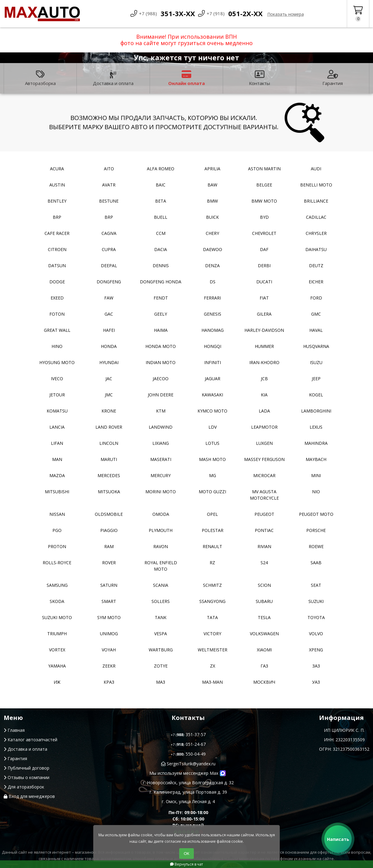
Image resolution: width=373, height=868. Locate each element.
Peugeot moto (316, 514)
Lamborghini (316, 411)
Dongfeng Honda (161, 282)
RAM (109, 546)
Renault (212, 546)
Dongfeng (109, 282)
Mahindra (316, 443)
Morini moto (161, 492)
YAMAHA (57, 666)
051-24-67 (188, 744)
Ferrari (212, 298)
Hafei (109, 330)
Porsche (316, 530)
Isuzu (316, 362)
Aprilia (212, 169)
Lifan (57, 443)
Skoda (57, 601)
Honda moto (161, 346)
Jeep (316, 379)
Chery (212, 233)
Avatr (109, 185)
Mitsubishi (57, 492)
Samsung (57, 585)
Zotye (161, 666)
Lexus (316, 427)
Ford (316, 298)
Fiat (264, 298)
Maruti (109, 459)
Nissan (57, 514)
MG (213, 475)
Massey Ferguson (264, 459)
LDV (213, 427)
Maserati (161, 459)
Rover (109, 563)
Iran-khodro (264, 362)
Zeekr (109, 666)
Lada (264, 411)
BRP (57, 217)
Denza (212, 266)
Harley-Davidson (264, 330)
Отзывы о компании (27, 777)
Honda (109, 346)
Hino (57, 346)
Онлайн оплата (187, 78)
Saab (316, 563)
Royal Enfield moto (161, 566)
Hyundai (109, 362)
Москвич (264, 682)
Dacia (161, 249)
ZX (213, 666)
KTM (161, 411)
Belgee (264, 185)
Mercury (161, 475)
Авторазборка (40, 78)
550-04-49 (188, 754)
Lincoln (109, 443)
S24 (264, 563)
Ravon (161, 546)
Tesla (264, 617)
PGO (57, 530)
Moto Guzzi (212, 492)
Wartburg (161, 650)
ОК (187, 854)
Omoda (161, 514)
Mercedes (109, 475)
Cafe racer (57, 233)
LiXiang (161, 443)
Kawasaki (212, 395)
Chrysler (316, 233)
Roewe (316, 546)
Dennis (161, 266)
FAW (109, 298)
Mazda (57, 475)
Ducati (264, 282)
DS (213, 282)
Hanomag (213, 330)
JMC (109, 395)
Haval (316, 330)
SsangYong (212, 601)
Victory (212, 634)
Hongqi (213, 346)
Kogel (316, 395)
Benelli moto (316, 185)
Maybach (316, 459)
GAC (109, 314)
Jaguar (213, 379)
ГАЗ (264, 666)
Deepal (109, 266)
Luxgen (264, 443)
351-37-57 (188, 734)
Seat (316, 585)
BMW (212, 201)
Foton (57, 314)
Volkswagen (264, 634)
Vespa (161, 634)
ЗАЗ (316, 666)
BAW (212, 185)
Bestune (109, 201)
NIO (316, 492)
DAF (264, 249)
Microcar (264, 475)
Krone (109, 411)
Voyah (109, 650)
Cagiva (109, 233)
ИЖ (57, 682)
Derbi (264, 266)
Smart (109, 601)
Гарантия (333, 78)
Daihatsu (316, 249)
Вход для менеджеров (29, 796)
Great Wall (57, 330)
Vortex (57, 650)
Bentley (57, 201)
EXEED (57, 298)
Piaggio (109, 530)
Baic (161, 185)
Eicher (316, 282)
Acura (57, 169)
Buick (212, 217)
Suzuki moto (57, 617)
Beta (161, 201)
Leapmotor (264, 427)
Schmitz (212, 585)
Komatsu (57, 411)
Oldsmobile (109, 514)
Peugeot (264, 514)
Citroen (57, 249)
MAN (57, 459)
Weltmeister (213, 650)
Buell (161, 217)
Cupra (109, 249)
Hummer (264, 346)
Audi (316, 169)
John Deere (161, 395)
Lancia (57, 427)
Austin (57, 185)
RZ (212, 563)
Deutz (316, 266)
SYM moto (109, 617)
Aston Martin (264, 169)
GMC (316, 314)
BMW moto (264, 201)
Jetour (57, 395)
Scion (264, 585)
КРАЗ (109, 682)
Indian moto (161, 362)
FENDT (161, 298)
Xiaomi (264, 650)
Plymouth (161, 530)
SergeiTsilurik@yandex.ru (188, 764)
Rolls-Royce (57, 563)
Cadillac (316, 217)
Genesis (213, 314)
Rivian (264, 546)
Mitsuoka (109, 492)
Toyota (316, 617)
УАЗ (316, 682)
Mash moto (212, 459)
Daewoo (213, 249)
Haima (161, 330)
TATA (212, 617)
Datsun (57, 266)
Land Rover (109, 427)
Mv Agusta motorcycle (264, 495)
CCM (161, 233)
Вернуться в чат (187, 864)
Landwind (161, 427)
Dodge (57, 282)
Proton (57, 546)
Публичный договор (27, 768)
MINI (316, 475)
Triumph (57, 634)
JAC (109, 379)
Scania (161, 585)
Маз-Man (212, 682)
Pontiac (264, 530)
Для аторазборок (24, 787)
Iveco (57, 379)
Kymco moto (212, 411)
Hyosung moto (57, 362)
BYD (264, 217)
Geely (161, 314)
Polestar (213, 530)
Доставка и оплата (113, 78)
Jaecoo (161, 379)
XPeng (316, 650)
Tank (161, 617)
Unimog (109, 634)
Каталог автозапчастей (30, 740)
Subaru (264, 601)
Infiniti (213, 362)
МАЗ (161, 682)
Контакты (259, 78)
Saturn (109, 585)
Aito (109, 169)
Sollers (161, 601)
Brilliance (316, 201)
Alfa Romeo (161, 169)
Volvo (316, 634)
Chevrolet (264, 233)
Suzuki (316, 601)
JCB (264, 379)
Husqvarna (316, 346)
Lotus (212, 443)
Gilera (264, 314)
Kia (264, 395)
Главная (14, 730)
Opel (212, 514)
